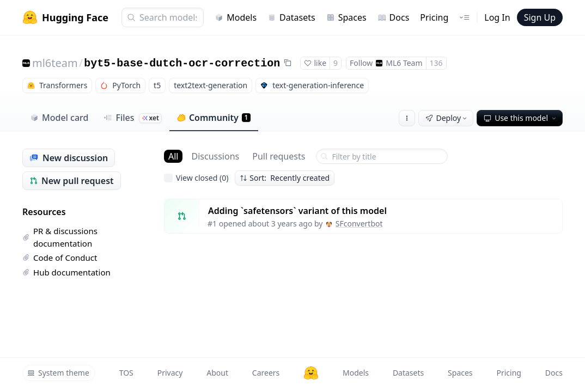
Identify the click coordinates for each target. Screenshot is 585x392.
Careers (266, 373)
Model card (59, 118)
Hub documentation (66, 272)
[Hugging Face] (311, 373)
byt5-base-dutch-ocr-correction (182, 63)
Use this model (521, 118)
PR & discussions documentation (60, 237)
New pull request (72, 181)
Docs (394, 17)
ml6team (55, 63)
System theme (58, 373)
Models (236, 17)
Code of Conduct (60, 258)
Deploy (447, 118)
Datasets (291, 17)
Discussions (215, 156)
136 (436, 63)
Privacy (170, 373)
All (173, 156)
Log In (497, 17)
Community (214, 118)
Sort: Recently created (285, 178)
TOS (126, 373)
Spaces (346, 17)
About (217, 373)
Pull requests (279, 156)
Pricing (434, 17)
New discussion (69, 158)
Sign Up (540, 17)
